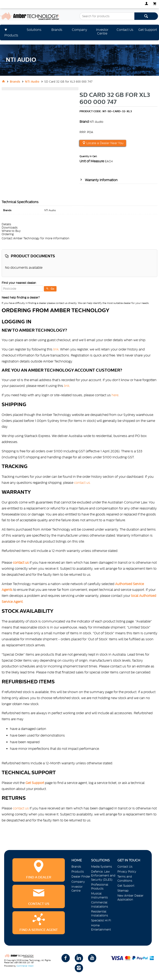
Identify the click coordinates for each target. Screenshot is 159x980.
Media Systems (102, 867)
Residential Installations (100, 913)
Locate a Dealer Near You (104, 143)
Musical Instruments (99, 895)
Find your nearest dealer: (19, 283)
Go (52, 289)
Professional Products (100, 887)
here (115, 395)
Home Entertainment (101, 927)
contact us (21, 808)
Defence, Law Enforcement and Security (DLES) (103, 875)
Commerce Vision (25, 966)
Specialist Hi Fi (101, 920)
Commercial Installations (100, 904)
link (56, 349)
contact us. (83, 483)
